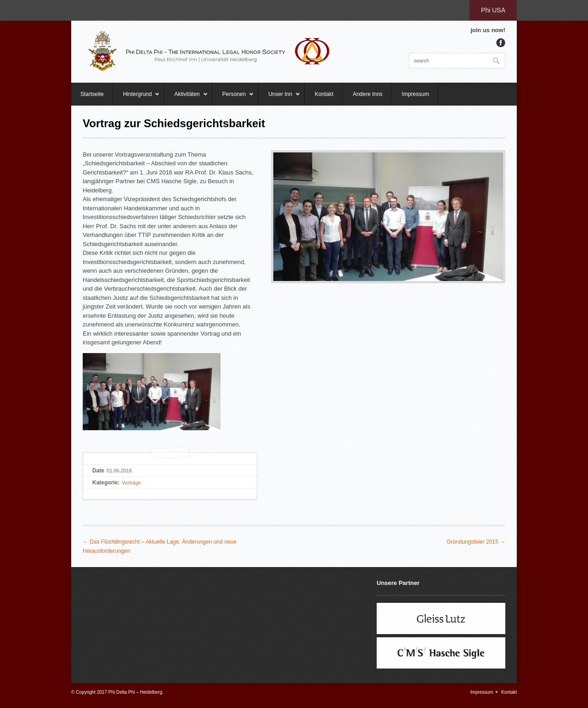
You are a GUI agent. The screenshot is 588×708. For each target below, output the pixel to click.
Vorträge (131, 483)
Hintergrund (137, 98)
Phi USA (493, 10)
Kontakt (324, 94)
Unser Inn (280, 98)
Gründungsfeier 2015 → (476, 542)
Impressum (416, 94)
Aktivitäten (186, 98)
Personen (233, 98)
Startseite (92, 94)
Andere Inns (368, 94)
